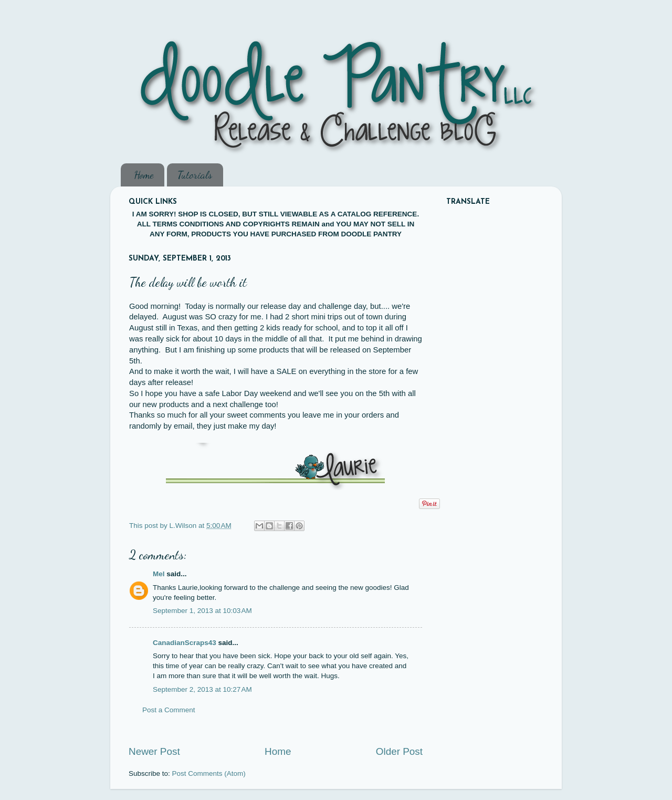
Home (144, 175)
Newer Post (154, 751)
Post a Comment (169, 710)
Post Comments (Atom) (209, 773)
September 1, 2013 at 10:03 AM (202, 611)
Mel (159, 574)
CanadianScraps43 (185, 643)
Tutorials (195, 175)
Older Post (399, 751)
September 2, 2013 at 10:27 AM (202, 689)
